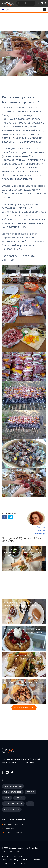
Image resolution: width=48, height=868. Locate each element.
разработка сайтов (10, 851)
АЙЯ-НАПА (19, 798)
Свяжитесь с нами (18, 863)
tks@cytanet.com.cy (13, 833)
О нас (5, 863)
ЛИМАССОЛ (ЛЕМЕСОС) (13, 792)
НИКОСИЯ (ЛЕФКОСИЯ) (13, 786)
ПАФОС (7, 798)
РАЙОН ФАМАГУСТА (12, 809)
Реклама (38, 860)
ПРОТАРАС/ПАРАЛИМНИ (13, 804)
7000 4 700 (9, 828)
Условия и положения (12, 856)
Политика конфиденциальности (17, 860)
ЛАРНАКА (31, 792)
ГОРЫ (30, 804)
